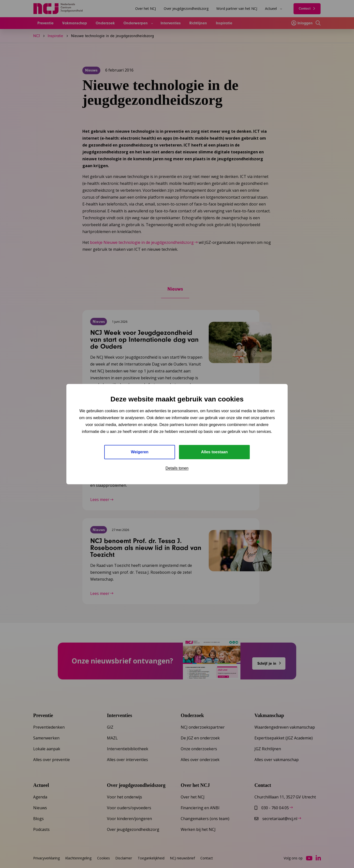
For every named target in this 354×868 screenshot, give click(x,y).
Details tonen (177, 468)
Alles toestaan (214, 452)
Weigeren (140, 452)
